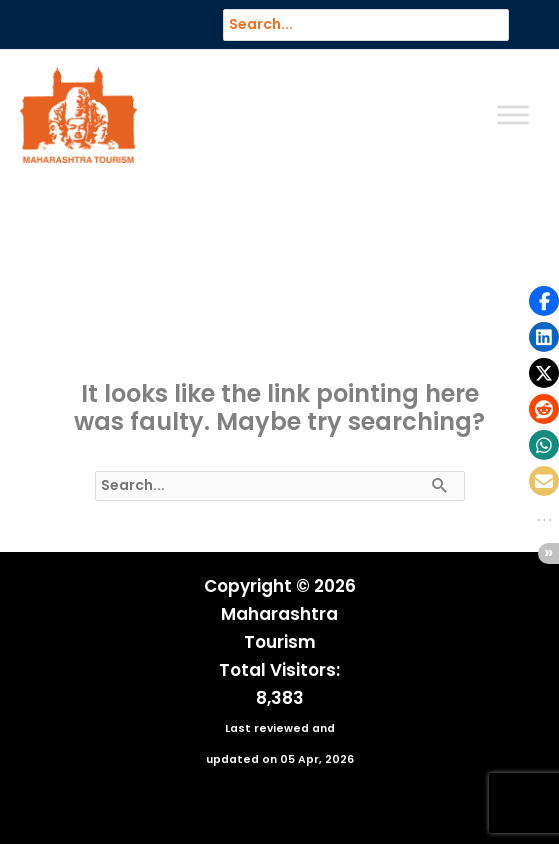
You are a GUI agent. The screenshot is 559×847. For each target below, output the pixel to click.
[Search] (503, 25)
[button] (544, 301)
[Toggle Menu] (513, 116)
